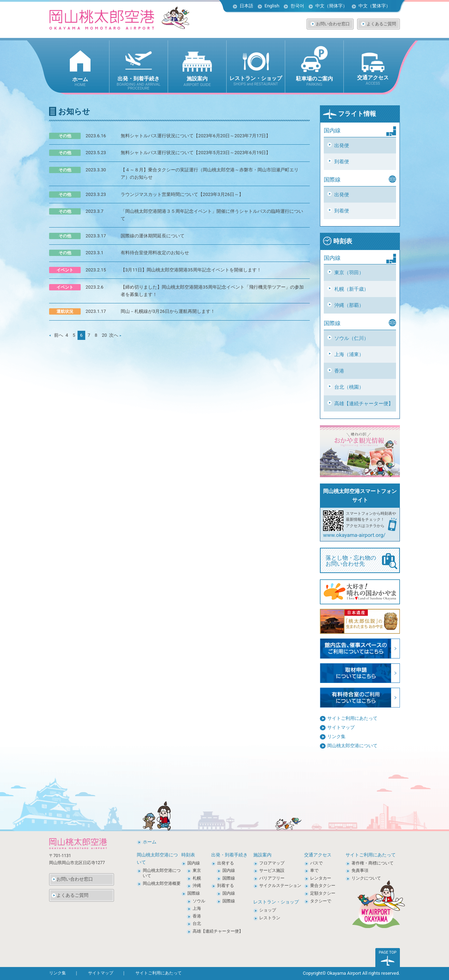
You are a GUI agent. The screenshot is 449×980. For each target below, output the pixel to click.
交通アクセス (318, 855)
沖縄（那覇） (349, 305)
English (272, 6)
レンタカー (321, 878)
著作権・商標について (373, 863)
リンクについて (366, 878)
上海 (197, 908)
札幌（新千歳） (351, 289)
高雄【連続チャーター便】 (364, 403)
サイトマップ (341, 727)
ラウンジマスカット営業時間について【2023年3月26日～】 (182, 194)
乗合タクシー (323, 886)
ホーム (150, 842)
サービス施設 (272, 870)
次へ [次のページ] (115, 335)
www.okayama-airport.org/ (354, 535)
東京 (197, 870)
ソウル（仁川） (351, 338)
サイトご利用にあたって (352, 718)
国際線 (194, 893)
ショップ (268, 910)
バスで (316, 863)
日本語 (246, 6)
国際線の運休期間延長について (153, 236)
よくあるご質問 (381, 24)
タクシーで (321, 901)
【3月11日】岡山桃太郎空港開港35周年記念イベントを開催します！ (191, 270)
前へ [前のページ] (56, 335)
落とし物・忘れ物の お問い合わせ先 (361, 561)
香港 (339, 371)
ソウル (199, 901)
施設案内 (262, 855)
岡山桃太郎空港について (352, 746)
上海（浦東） (349, 354)
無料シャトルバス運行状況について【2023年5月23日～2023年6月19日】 (196, 153)
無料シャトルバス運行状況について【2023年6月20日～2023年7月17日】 (196, 136)
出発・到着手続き (229, 855)
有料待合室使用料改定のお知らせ (155, 253)
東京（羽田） (349, 272)
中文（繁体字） (374, 6)
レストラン (270, 918)
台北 (197, 923)
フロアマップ (272, 863)
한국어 (297, 6)
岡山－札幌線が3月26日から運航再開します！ (168, 311)
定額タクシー (323, 893)
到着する (226, 886)
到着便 (342, 162)
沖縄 (197, 886)
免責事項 (360, 870)
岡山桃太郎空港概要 (162, 883)
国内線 (194, 863)
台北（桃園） (349, 387)
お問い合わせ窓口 (333, 24)
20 (104, 335)
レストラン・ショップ (276, 902)
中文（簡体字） (331, 6)
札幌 (197, 878)
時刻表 (337, 241)
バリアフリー (272, 878)
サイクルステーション (280, 886)
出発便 (342, 145)
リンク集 (336, 736)
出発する (226, 863)
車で (314, 870)
